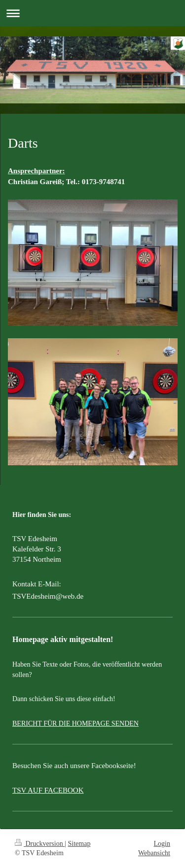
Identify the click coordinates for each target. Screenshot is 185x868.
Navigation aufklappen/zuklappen (92, 13)
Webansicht (154, 853)
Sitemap (79, 844)
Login (162, 844)
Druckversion (40, 844)
